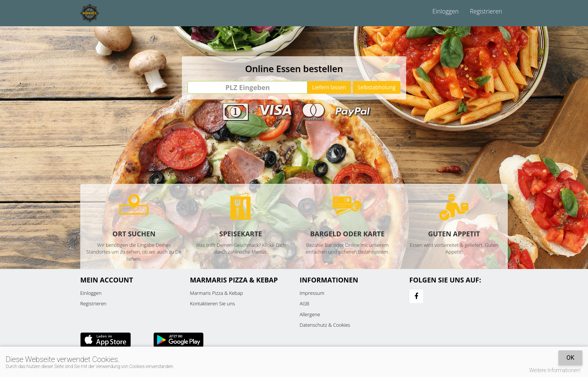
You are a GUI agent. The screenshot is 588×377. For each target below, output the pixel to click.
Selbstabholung (377, 87)
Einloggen (445, 11)
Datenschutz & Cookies (325, 325)
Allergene (310, 314)
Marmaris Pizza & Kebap (217, 293)
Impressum (312, 293)
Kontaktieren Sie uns (213, 303)
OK (570, 358)
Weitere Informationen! (555, 370)
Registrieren (486, 11)
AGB (304, 303)
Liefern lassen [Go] (329, 87)
